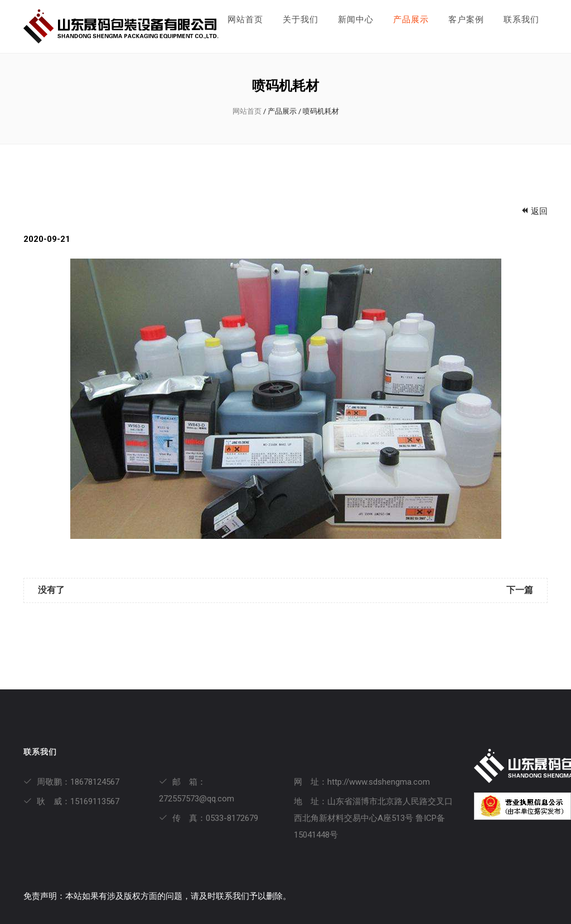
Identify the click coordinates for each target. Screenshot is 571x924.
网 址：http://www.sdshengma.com (362, 782)
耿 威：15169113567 (71, 801)
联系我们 (521, 20)
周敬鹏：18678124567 (71, 782)
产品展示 (411, 20)
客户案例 (466, 20)
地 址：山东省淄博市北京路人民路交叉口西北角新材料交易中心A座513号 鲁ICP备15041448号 (373, 818)
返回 (534, 211)
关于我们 (301, 20)
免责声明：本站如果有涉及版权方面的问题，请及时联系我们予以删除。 (157, 896)
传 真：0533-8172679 (209, 818)
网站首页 (245, 20)
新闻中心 (356, 20)
